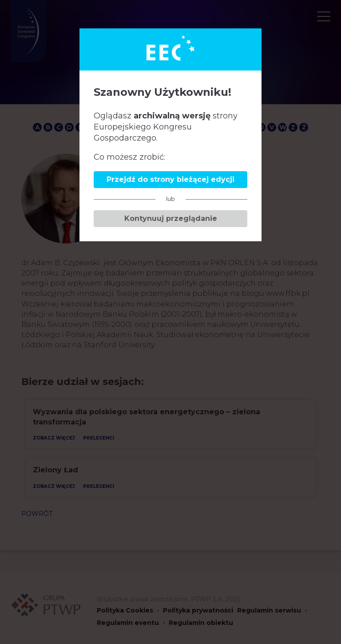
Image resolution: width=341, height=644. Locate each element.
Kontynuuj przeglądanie (171, 218)
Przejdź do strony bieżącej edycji (170, 179)
